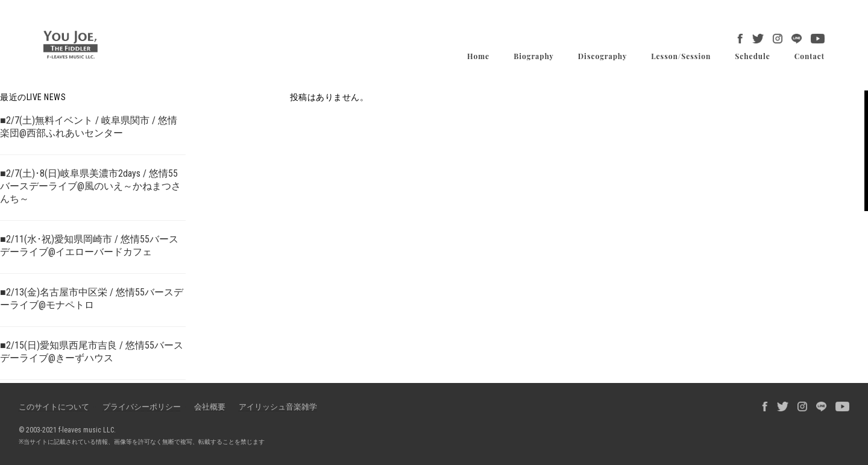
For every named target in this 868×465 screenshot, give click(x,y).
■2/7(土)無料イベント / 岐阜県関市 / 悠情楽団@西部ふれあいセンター (89, 127)
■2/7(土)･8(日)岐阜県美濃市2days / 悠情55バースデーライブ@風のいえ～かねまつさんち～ (90, 186)
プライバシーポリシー (142, 407)
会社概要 (210, 407)
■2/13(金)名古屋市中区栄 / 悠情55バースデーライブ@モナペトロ (92, 299)
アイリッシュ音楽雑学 (278, 407)
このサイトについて (54, 407)
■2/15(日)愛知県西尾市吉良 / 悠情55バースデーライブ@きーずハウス (92, 352)
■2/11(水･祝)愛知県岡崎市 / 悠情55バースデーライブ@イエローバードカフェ (89, 245)
